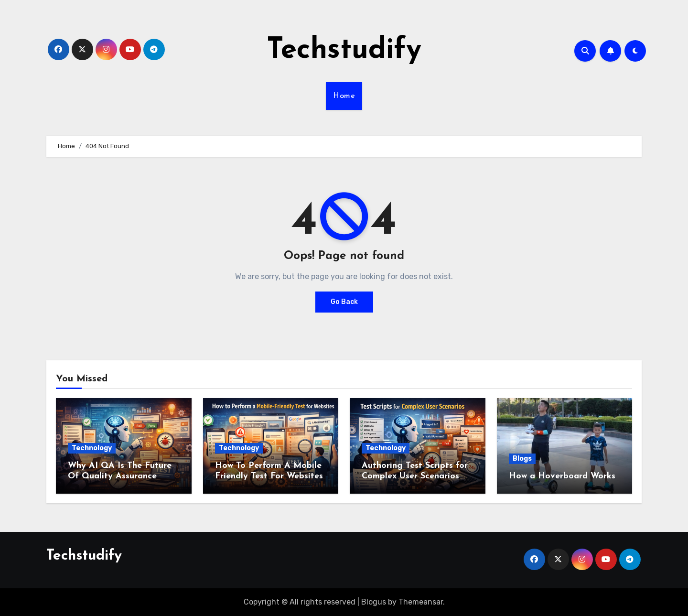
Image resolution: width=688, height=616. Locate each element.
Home (344, 96)
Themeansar (421, 602)
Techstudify (344, 51)
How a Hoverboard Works (562, 476)
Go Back (344, 302)
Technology (92, 448)
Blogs (522, 459)
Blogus (374, 602)
